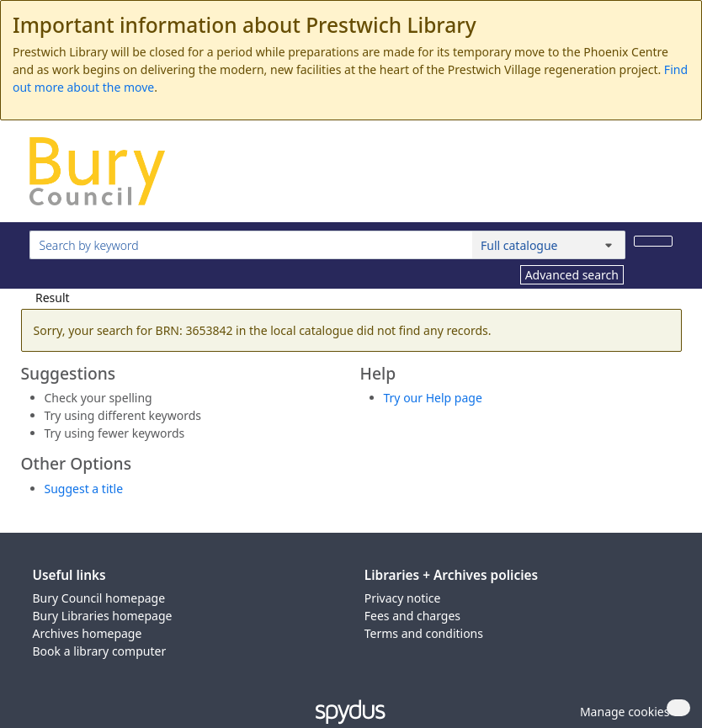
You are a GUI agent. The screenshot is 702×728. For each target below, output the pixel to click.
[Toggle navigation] (664, 178)
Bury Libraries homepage (103, 616)
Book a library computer (100, 651)
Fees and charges (412, 616)
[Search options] (549, 245)
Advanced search (572, 275)
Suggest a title (84, 489)
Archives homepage (88, 633)
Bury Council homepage (99, 598)
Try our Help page (433, 398)
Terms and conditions (424, 633)
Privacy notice (403, 598)
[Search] (653, 241)
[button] (622, 712)
